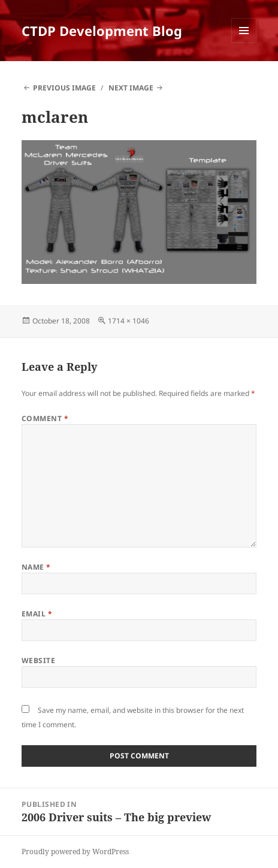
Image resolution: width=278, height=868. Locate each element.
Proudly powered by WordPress (75, 852)
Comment (45, 418)
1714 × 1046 (129, 321)
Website (38, 660)
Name (36, 567)
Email (37, 614)
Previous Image (64, 88)
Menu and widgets (244, 43)
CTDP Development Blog (102, 31)
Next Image (131, 88)
